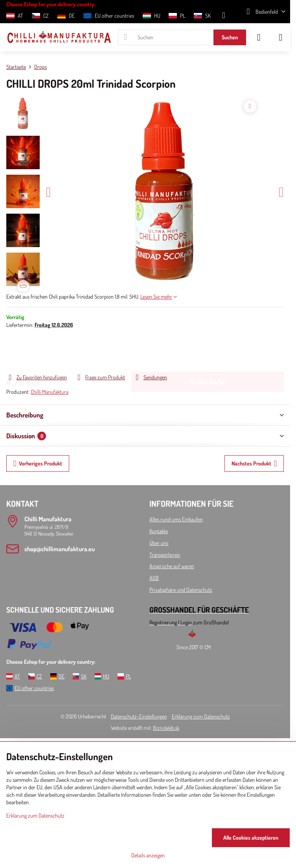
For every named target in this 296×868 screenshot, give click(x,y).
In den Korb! (208, 351)
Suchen (230, 37)
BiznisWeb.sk (166, 728)
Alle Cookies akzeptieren (251, 838)
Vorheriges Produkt (38, 464)
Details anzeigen (148, 855)
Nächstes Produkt (254, 464)
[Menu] (281, 37)
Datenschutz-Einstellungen (139, 716)
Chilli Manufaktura (50, 392)
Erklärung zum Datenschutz (201, 716)
